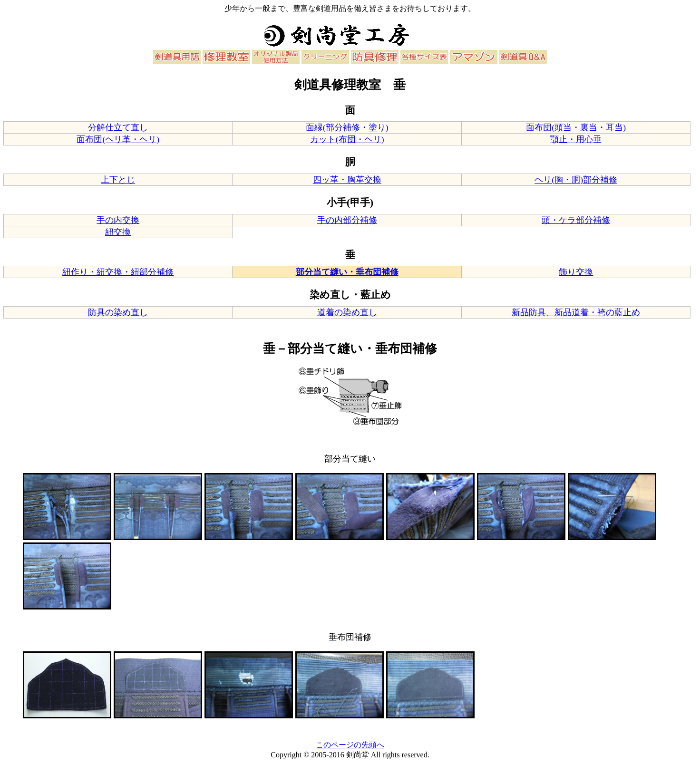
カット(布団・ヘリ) (347, 139)
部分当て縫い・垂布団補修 (347, 272)
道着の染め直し (347, 312)
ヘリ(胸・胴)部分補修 (576, 180)
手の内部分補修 (347, 220)
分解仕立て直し (118, 127)
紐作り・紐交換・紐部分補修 (118, 272)
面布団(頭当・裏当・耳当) (576, 127)
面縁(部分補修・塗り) (347, 127)
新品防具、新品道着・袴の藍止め (576, 312)
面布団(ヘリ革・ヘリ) (118, 139)
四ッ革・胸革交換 (347, 180)
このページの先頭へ (350, 745)
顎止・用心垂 (576, 139)
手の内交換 (118, 220)
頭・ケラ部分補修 (576, 220)
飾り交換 (576, 272)
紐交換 (118, 232)
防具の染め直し (118, 312)
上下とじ (118, 180)
